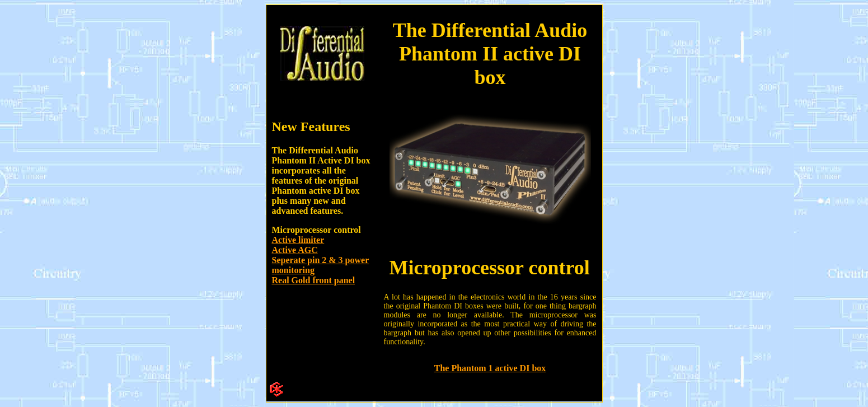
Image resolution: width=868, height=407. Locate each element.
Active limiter (298, 240)
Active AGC (295, 250)
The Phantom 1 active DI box (490, 368)
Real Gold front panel (314, 280)
